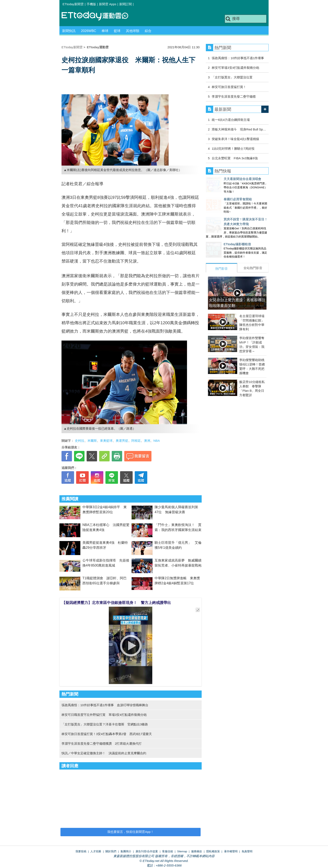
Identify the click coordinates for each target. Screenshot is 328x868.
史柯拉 (80, 441)
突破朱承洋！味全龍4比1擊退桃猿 (235, 139)
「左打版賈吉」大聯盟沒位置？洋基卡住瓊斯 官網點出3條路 (105, 724)
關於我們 (111, 851)
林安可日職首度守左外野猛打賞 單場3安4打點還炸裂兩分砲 (104, 715)
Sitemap (182, 851)
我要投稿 (81, 851)
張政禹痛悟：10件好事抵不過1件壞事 (238, 58)
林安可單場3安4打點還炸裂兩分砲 (235, 68)
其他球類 (133, 31)
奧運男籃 (122, 441)
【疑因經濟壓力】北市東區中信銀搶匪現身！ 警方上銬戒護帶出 (116, 603)
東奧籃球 (106, 441)
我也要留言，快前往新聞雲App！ (131, 832)
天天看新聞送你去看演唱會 (225, 179)
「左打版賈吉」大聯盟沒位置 (232, 77)
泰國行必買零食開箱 (220, 195)
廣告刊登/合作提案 (147, 851)
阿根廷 (136, 441)
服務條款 (197, 851)
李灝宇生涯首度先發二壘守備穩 (234, 96)
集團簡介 (126, 851)
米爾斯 (92, 441)
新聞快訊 (69, 31)
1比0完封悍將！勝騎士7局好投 (233, 149)
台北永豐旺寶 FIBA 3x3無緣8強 (235, 158)
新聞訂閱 (126, 4)
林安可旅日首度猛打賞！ (229, 87)
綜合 (148, 31)
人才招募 (96, 851)
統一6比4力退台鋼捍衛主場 (231, 120)
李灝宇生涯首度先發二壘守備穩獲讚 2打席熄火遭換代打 (102, 744)
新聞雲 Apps (108, 4)
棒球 (105, 31)
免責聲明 (247, 851)
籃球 (117, 31)
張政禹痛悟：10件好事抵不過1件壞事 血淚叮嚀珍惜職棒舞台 (105, 705)
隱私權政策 (213, 851)
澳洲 (147, 441)
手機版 (91, 4)
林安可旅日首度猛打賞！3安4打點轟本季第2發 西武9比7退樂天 (107, 734)
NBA (157, 441)
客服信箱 (168, 851)
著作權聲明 (231, 851)
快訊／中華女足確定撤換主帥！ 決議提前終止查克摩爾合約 (104, 753)
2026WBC (89, 31)
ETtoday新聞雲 (73, 4)
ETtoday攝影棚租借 (220, 236)
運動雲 (98, 16)
